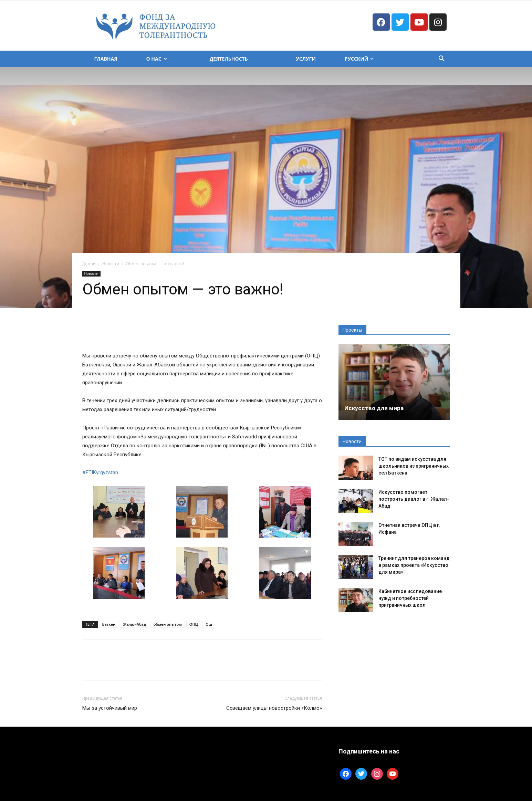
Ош (209, 624)
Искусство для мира (374, 408)
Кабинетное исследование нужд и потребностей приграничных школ (410, 598)
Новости (111, 264)
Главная (106, 59)
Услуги (306, 59)
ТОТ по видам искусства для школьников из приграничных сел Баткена (414, 466)
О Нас (157, 59)
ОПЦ (194, 624)
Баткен (109, 624)
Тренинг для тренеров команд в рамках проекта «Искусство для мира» (414, 565)
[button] (442, 59)
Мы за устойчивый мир (110, 708)
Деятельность (229, 59)
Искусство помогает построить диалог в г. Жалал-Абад (414, 499)
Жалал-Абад (134, 624)
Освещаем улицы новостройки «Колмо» (274, 708)
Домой (89, 264)
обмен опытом (168, 624)
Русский (359, 59)
